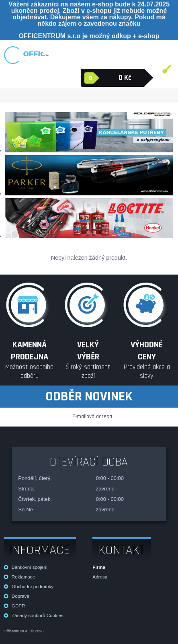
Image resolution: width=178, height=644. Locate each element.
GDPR (18, 606)
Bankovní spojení (30, 567)
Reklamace (23, 577)
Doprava (20, 596)
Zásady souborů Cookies (38, 615)
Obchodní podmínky (33, 586)
